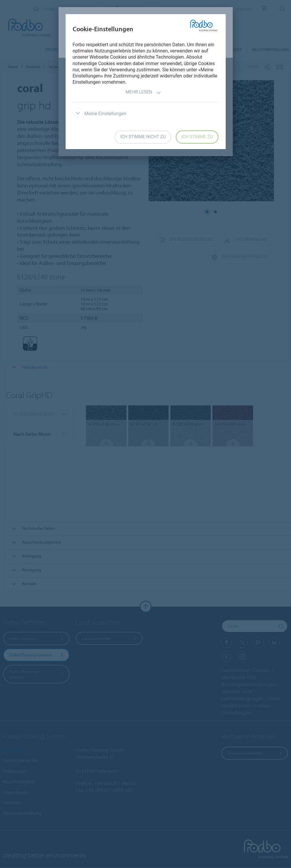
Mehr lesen (143, 93)
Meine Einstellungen (100, 114)
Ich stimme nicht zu (143, 137)
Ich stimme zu (197, 137)
